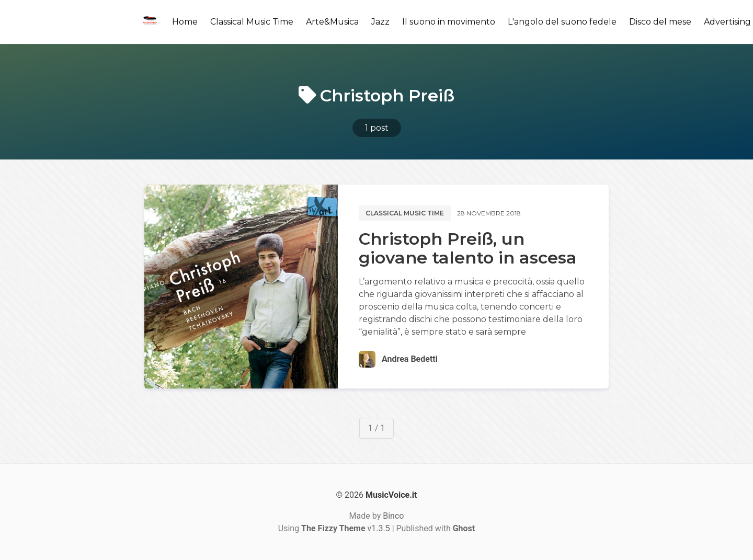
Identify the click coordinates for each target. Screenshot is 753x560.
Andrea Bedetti (410, 359)
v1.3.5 (346, 528)
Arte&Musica (332, 22)
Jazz (380, 22)
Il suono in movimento (449, 22)
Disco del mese (660, 22)
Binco (393, 516)
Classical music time (405, 213)
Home (185, 22)
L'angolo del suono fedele (562, 22)
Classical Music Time (252, 22)
